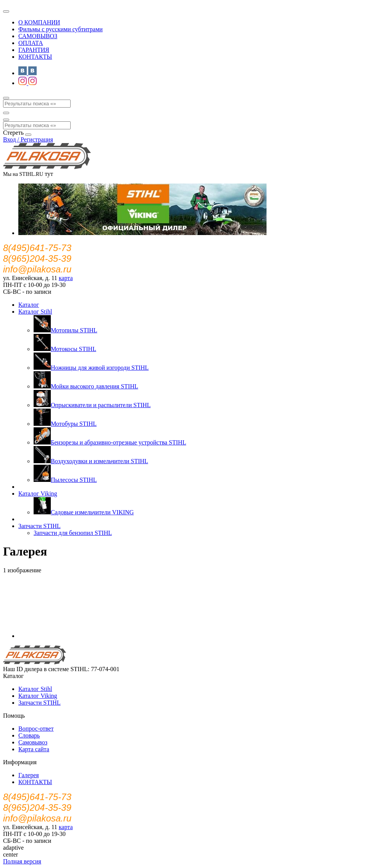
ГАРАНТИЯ (34, 50)
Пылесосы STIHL (65, 480)
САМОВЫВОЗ (38, 36)
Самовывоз (33, 742)
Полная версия (22, 861)
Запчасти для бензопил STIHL (73, 533)
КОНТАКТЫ (35, 57)
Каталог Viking (38, 494)
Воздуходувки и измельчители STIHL (91, 461)
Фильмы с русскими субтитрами (61, 29)
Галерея (29, 775)
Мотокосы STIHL (65, 349)
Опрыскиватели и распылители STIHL (92, 405)
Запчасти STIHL (40, 526)
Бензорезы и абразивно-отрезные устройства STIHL (110, 442)
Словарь (29, 735)
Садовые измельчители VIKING (84, 512)
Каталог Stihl (35, 312)
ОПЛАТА (31, 43)
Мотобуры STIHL (65, 424)
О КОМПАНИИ (39, 22)
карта (66, 278)
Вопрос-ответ (36, 729)
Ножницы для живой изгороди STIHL (91, 368)
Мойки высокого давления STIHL (86, 386)
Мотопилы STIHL (65, 330)
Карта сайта (34, 749)
